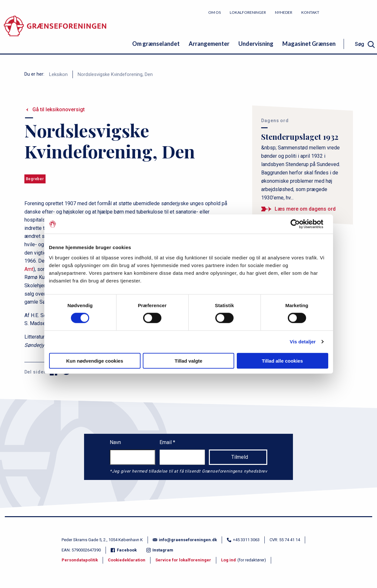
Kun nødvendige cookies (95, 361)
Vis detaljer (303, 342)
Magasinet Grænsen (309, 44)
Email (166, 442)
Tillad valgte (188, 361)
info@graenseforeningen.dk (185, 540)
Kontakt (310, 12)
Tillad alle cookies (282, 361)
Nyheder (284, 12)
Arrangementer (209, 44)
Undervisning (256, 44)
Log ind (228, 560)
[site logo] (55, 30)
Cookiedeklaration (127, 560)
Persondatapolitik (80, 560)
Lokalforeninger (248, 12)
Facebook (124, 550)
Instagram (160, 550)
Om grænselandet (156, 44)
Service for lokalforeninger (183, 560)
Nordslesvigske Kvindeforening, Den (115, 74)
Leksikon (58, 74)
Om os (214, 12)
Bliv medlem (353, 12)
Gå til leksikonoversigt (59, 109)
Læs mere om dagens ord (305, 209)
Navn (115, 442)
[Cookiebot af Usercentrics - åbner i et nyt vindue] (300, 224)
